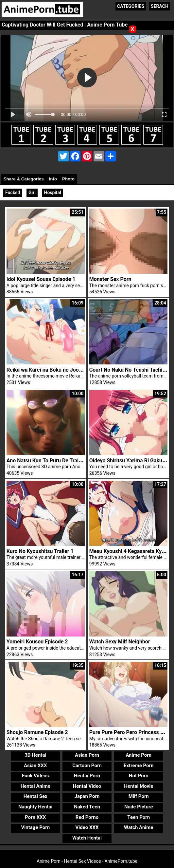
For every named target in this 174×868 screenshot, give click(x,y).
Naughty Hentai (35, 807)
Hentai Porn (87, 776)
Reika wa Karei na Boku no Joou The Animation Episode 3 (74, 370)
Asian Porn (87, 755)
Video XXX (87, 827)
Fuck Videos (35, 776)
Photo (68, 179)
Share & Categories (24, 179)
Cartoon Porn (87, 766)
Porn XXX (35, 817)
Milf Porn (139, 796)
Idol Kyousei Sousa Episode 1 (41, 279)
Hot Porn (139, 776)
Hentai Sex (35, 796)
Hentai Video (87, 786)
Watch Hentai (87, 838)
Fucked (13, 193)
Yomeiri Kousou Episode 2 (37, 642)
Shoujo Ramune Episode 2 (37, 732)
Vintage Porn (35, 827)
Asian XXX (35, 766)
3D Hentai (35, 755)
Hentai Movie (139, 786)
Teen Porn (139, 817)
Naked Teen (87, 807)
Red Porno (87, 817)
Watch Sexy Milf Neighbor (120, 642)
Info (53, 179)
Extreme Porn (139, 766)
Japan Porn (87, 796)
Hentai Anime (35, 786)
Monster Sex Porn (110, 279)
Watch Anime (139, 827)
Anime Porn (139, 755)
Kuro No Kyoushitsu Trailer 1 (40, 551)
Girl (32, 193)
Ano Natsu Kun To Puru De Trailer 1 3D (52, 461)
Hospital (53, 193)
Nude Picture (139, 807)
